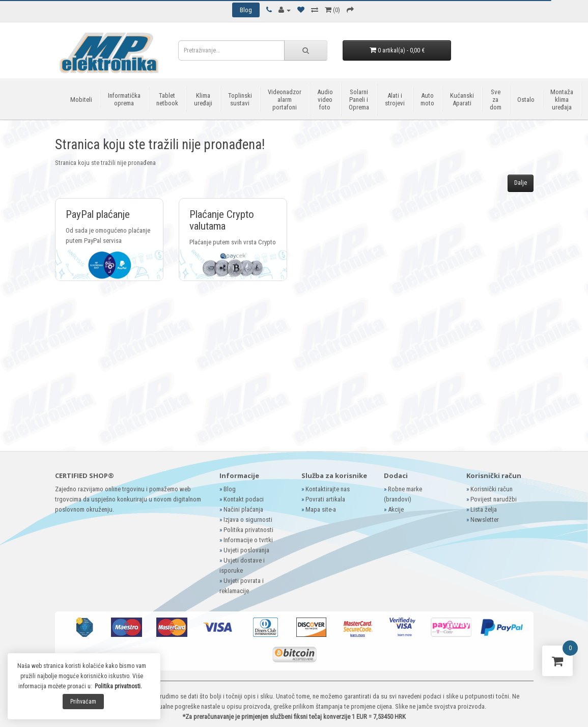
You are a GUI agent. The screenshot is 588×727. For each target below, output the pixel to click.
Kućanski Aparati (462, 99)
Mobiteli (81, 100)
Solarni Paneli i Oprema (359, 100)
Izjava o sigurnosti (248, 520)
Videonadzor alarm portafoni (285, 100)
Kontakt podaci (244, 499)
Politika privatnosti (248, 530)
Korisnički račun (492, 489)
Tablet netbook (167, 99)
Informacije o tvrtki (248, 540)
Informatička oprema (124, 99)
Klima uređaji (203, 99)
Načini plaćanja (243, 509)
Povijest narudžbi (494, 499)
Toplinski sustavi (240, 99)
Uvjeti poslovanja (246, 550)
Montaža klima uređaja (562, 100)
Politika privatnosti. (118, 686)
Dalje (521, 183)
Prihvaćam (83, 702)
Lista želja (484, 509)
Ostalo (526, 100)
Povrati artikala (325, 499)
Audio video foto (325, 100)
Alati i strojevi (395, 99)
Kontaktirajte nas (328, 489)
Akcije (396, 509)
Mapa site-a (321, 509)
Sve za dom (496, 100)
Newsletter (485, 520)
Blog (230, 489)
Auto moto (427, 99)
